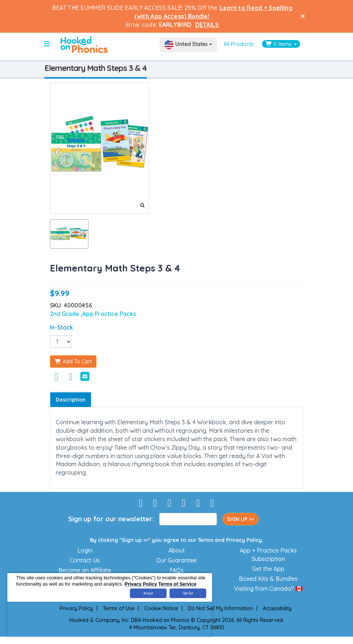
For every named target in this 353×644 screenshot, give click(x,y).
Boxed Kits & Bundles (268, 579)
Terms (205, 540)
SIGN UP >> (241, 519)
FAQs (177, 570)
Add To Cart (73, 361)
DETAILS (207, 25)
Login (85, 550)
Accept (148, 593)
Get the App (268, 569)
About (177, 550)
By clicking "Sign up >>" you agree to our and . (177, 540)
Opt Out (188, 593)
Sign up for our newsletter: (111, 519)
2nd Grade (65, 314)
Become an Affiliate (85, 570)
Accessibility (277, 608)
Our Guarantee (176, 560)
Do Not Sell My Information (220, 608)
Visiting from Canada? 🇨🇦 (268, 589)
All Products (239, 44)
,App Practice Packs (108, 314)
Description (71, 400)
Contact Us (85, 560)
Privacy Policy (244, 540)
